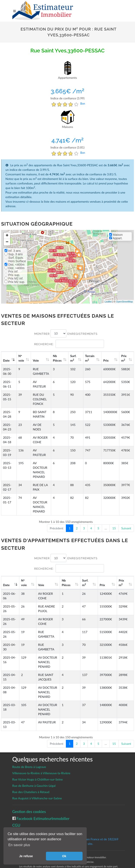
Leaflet (108, 302)
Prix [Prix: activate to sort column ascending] (107, 360)
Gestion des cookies (29, 798)
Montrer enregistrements (66, 333)
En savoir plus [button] (19, 845)
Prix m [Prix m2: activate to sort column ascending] (124, 358)
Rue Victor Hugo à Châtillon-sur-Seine (38, 766)
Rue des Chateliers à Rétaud (31, 778)
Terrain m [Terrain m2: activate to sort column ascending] (90, 358)
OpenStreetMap (124, 302)
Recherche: (69, 344)
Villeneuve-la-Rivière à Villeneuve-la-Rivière (41, 759)
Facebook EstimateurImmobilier (43, 805)
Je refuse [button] (26, 856)
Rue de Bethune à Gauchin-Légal (34, 772)
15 (114, 528)
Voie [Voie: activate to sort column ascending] (36, 360)
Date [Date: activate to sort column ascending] (6, 360)
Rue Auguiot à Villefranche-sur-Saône (37, 785)
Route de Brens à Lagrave (29, 753)
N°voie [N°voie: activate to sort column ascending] (21, 358)
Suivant (126, 528)
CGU (16, 812)
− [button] (7, 242)
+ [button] (7, 236)
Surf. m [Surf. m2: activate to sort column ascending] (74, 358)
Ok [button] (64, 856)
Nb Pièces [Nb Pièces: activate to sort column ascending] (58, 358)
